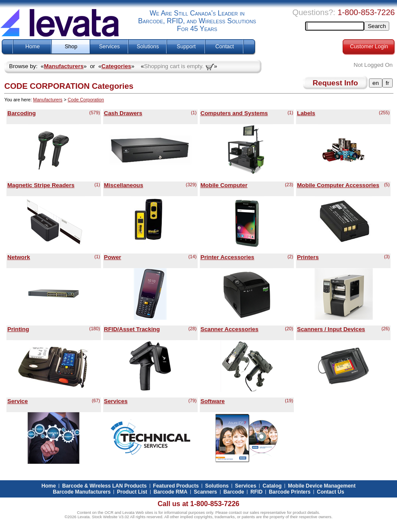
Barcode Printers (290, 492)
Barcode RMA (171, 492)
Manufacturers (64, 66)
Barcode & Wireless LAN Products (104, 486)
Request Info (336, 83)
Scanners (205, 492)
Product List (132, 492)
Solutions (148, 47)
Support (186, 47)
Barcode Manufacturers (82, 492)
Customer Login (369, 47)
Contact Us (330, 492)
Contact (225, 47)
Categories (116, 66)
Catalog (272, 486)
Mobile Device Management (322, 486)
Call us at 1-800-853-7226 (198, 504)
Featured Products (176, 486)
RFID (256, 492)
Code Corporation (86, 100)
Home (33, 47)
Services (110, 47)
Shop (71, 47)
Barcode (234, 492)
